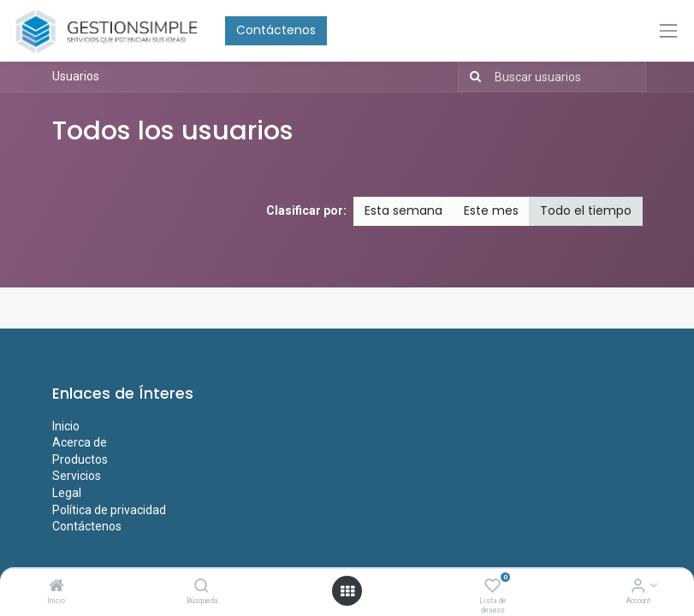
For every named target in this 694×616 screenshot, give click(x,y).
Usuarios (76, 76)
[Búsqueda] (202, 587)
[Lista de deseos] (492, 587)
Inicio (66, 426)
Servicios (77, 476)
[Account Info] (638, 587)
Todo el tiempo (586, 210)
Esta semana (403, 210)
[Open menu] (347, 591)
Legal (67, 493)
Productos (80, 459)
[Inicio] (56, 587)
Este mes (491, 210)
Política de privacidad (109, 510)
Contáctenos (276, 30)
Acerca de (80, 442)
